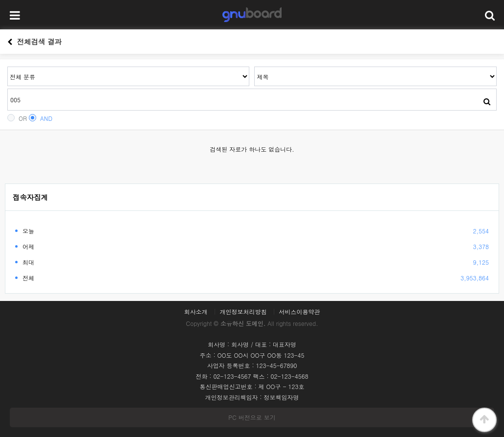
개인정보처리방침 (243, 312)
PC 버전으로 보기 (252, 417)
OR (17, 118)
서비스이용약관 (300, 312)
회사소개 (196, 312)
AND (41, 118)
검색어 (8, 67)
